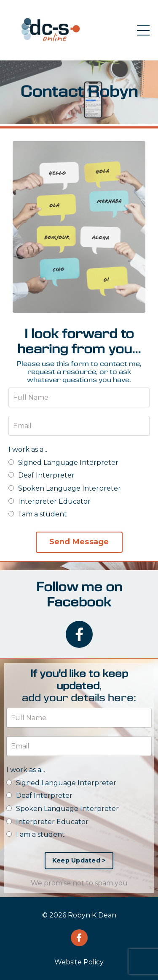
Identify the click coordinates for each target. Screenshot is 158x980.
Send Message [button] (79, 542)
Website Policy (79, 962)
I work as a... (28, 449)
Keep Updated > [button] (79, 860)
